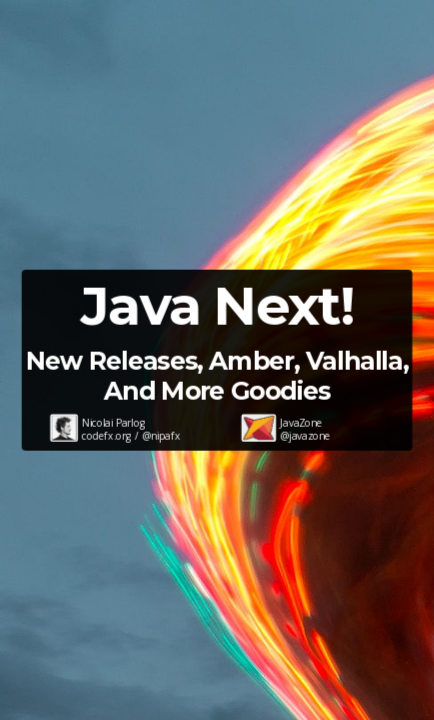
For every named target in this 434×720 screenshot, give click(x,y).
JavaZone (301, 423)
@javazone (305, 436)
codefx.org (107, 436)
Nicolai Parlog (113, 423)
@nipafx (160, 436)
